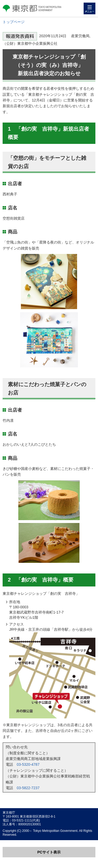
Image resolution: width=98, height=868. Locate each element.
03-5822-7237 (28, 788)
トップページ (14, 22)
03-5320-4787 (28, 764)
